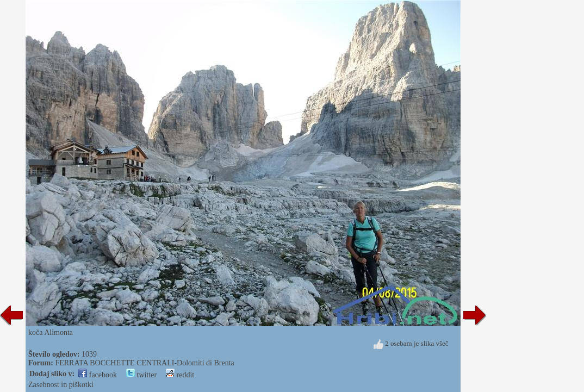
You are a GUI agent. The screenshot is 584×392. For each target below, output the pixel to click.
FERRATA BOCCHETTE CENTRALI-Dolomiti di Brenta (144, 363)
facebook (98, 375)
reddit (180, 375)
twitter (141, 375)
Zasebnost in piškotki (61, 385)
